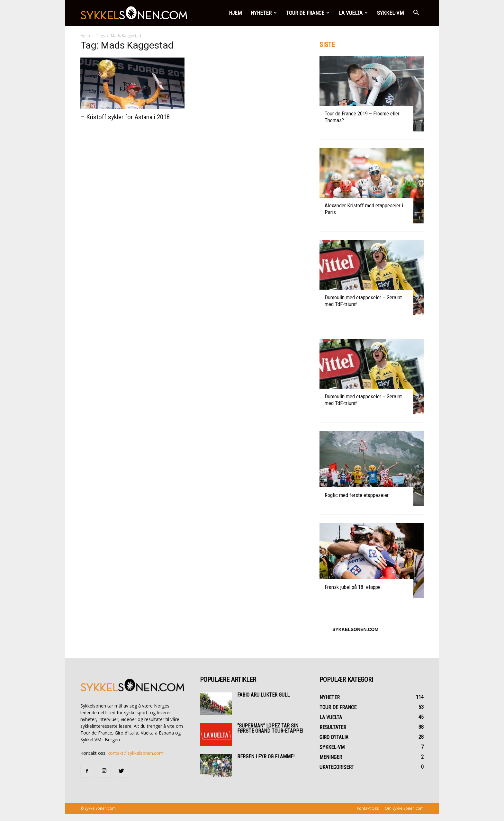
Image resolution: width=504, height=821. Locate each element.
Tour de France (308, 13)
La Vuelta (353, 13)
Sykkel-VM (390, 13)
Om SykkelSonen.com (404, 808)
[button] (416, 13)
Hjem (235, 13)
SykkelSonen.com (355, 629)
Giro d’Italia (334, 737)
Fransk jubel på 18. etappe (353, 587)
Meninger (331, 757)
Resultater (333, 727)
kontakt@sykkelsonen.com (135, 753)
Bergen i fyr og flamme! (266, 757)
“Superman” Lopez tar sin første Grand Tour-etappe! (270, 728)
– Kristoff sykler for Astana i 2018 (125, 117)
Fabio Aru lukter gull (263, 695)
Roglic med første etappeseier (357, 495)
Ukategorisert (337, 767)
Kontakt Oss (368, 808)
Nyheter (264, 13)
